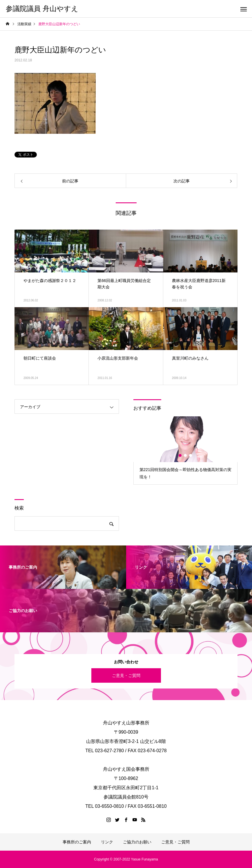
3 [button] (191, 455)
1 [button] (180, 455)
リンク (107, 842)
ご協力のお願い (137, 842)
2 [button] (186, 455)
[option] (186, 450)
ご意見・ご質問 (126, 675)
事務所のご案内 (77, 842)
